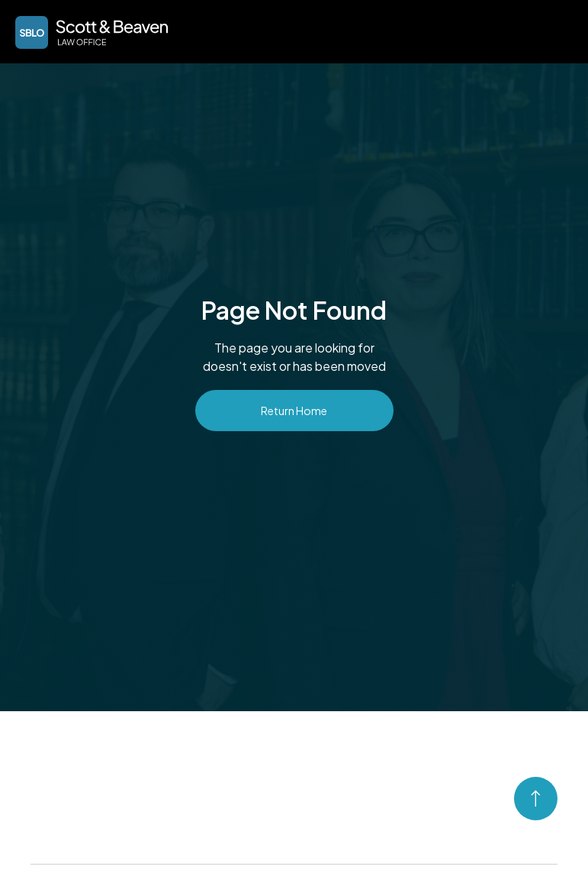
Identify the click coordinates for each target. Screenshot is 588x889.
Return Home (294, 411)
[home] (92, 32)
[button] (555, 31)
